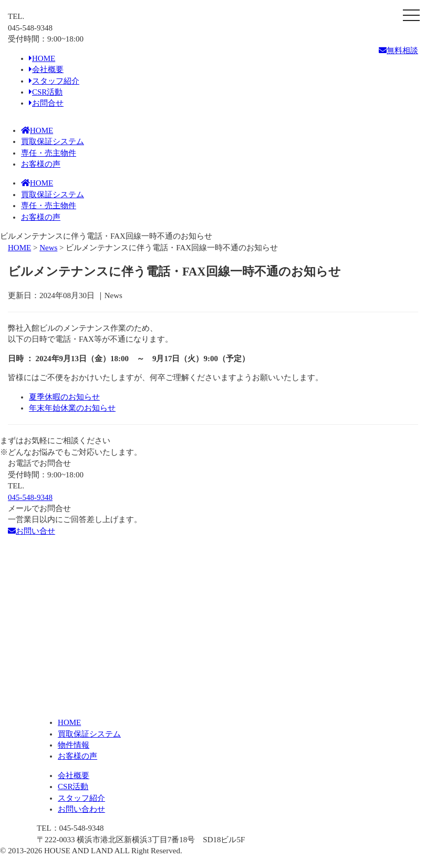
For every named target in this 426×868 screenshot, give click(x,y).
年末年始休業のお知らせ (72, 408)
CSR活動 (46, 92)
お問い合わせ (81, 809)
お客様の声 (41, 164)
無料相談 (398, 50)
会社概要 (46, 69)
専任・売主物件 (49, 153)
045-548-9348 (30, 497)
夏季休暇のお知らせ (64, 397)
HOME (42, 58)
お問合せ (46, 103)
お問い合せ (32, 531)
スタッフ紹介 (54, 81)
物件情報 (74, 745)
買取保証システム (53, 141)
